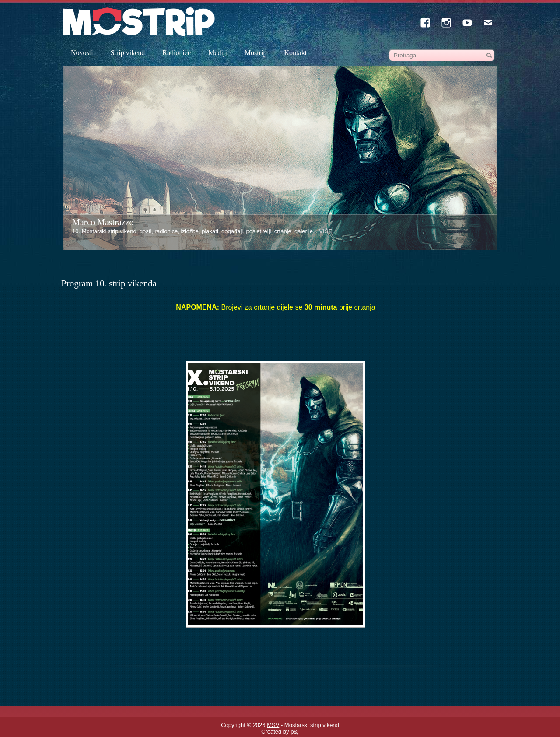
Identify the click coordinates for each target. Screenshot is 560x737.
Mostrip (256, 53)
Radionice (177, 53)
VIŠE (325, 231)
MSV (273, 725)
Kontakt (296, 53)
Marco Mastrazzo (103, 222)
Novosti (82, 53)
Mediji (218, 53)
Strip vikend (128, 53)
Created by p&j (280, 732)
